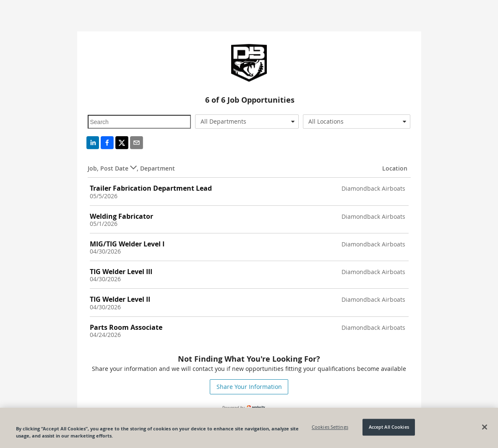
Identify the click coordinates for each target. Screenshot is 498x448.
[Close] (485, 427)
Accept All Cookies (389, 427)
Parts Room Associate (126, 327)
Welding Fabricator (121, 216)
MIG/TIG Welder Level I (127, 244)
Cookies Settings (330, 427)
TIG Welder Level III (121, 272)
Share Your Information (249, 387)
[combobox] (247, 122)
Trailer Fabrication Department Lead (151, 188)
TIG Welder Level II (120, 299)
